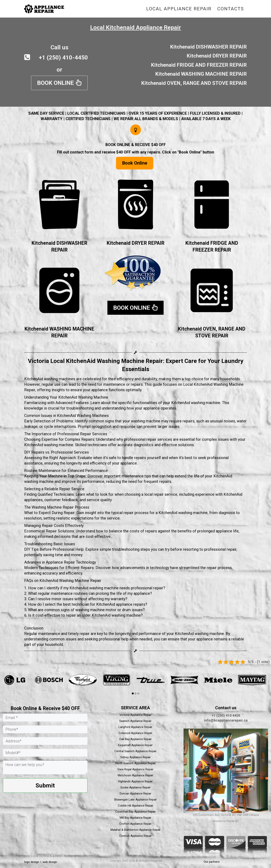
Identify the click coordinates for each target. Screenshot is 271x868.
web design (50, 862)
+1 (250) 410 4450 (226, 715)
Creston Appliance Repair (135, 836)
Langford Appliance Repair (135, 727)
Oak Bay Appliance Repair (135, 739)
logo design (32, 862)
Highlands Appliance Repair (135, 781)
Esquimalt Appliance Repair (135, 745)
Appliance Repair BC (226, 821)
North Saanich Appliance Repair (135, 763)
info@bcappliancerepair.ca (226, 720)
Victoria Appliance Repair (135, 715)
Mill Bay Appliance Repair (135, 818)
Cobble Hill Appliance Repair (135, 806)
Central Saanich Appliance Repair (135, 751)
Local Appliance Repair (179, 9)
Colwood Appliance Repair (135, 733)
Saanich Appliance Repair (135, 721)
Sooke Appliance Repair (135, 787)
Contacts (231, 9)
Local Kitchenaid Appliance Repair (136, 27)
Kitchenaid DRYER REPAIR (135, 243)
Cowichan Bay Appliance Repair (135, 812)
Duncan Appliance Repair (135, 794)
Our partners (212, 862)
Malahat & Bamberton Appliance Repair (135, 830)
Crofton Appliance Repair (135, 824)
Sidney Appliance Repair (135, 757)
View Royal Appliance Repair (135, 769)
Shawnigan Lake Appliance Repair (135, 800)
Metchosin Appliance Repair (135, 775)
